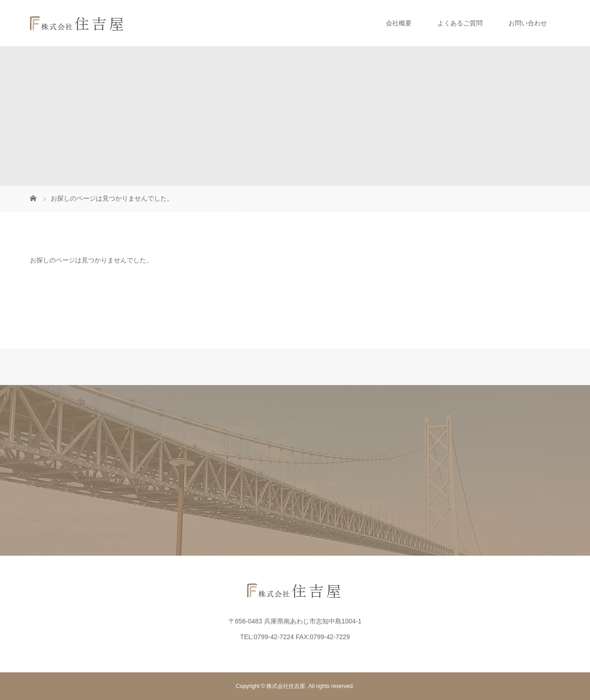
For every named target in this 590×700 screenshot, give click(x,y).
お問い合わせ (528, 23)
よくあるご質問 (460, 23)
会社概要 (399, 23)
